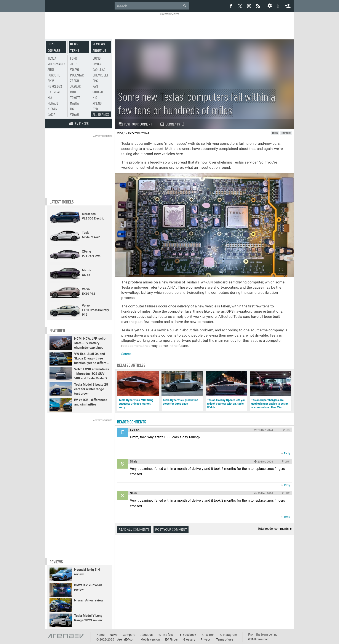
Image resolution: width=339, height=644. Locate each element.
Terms (75, 50)
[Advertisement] (169, 25)
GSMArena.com (259, 639)
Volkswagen (57, 64)
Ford (74, 58)
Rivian (97, 64)
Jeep (74, 64)
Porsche (54, 75)
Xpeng (97, 103)
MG (72, 109)
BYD (95, 109)
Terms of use (225, 639)
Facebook (189, 635)
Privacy (206, 639)
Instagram (230, 635)
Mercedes (55, 86)
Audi (51, 69)
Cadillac (99, 69)
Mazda (74, 103)
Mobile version (150, 639)
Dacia (51, 114)
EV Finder (172, 639)
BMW (51, 81)
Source (126, 354)
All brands (101, 114)
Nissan (52, 109)
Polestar (77, 75)
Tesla (52, 58)
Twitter (209, 635)
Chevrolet (101, 75)
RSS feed (168, 635)
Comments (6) (172, 124)
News (74, 44)
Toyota (75, 97)
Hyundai (54, 92)
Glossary (189, 639)
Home (51, 44)
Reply (287, 453)
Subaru (98, 92)
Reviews (99, 44)
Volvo (74, 69)
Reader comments (132, 422)
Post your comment (135, 124)
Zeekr (74, 81)
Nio (95, 97)
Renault (54, 103)
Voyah (74, 114)
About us (100, 50)
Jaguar (75, 86)
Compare (54, 50)
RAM (95, 86)
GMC (95, 81)
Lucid (97, 58)
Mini (73, 92)
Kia (50, 97)
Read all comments (134, 530)
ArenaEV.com (126, 639)
